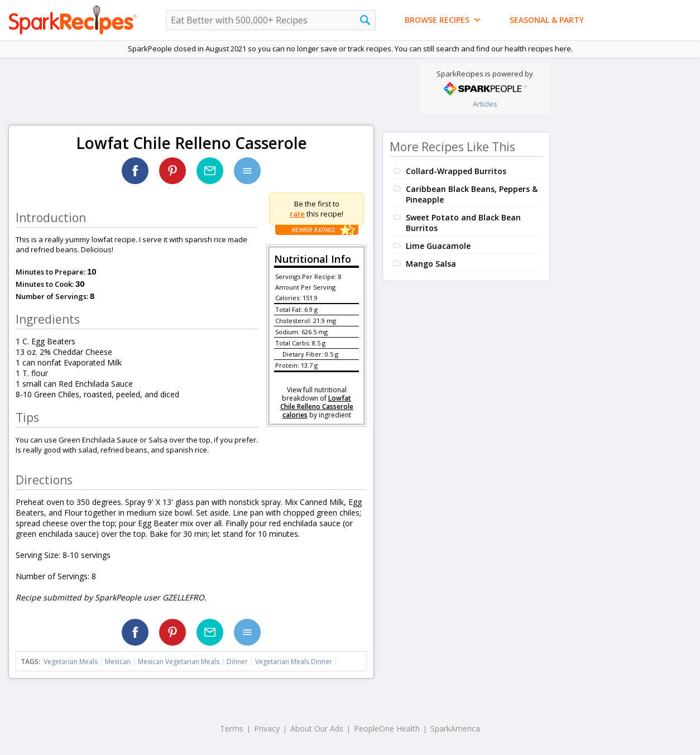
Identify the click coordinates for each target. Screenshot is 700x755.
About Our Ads (317, 728)
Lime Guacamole (438, 246)
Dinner (237, 662)
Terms (232, 728)
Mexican (118, 662)
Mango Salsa (431, 264)
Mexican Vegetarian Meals (179, 662)
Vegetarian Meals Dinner (294, 662)
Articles (485, 104)
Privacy (267, 728)
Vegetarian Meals (71, 662)
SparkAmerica (455, 728)
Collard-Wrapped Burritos (456, 171)
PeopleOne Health (387, 728)
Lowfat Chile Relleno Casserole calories (317, 407)
